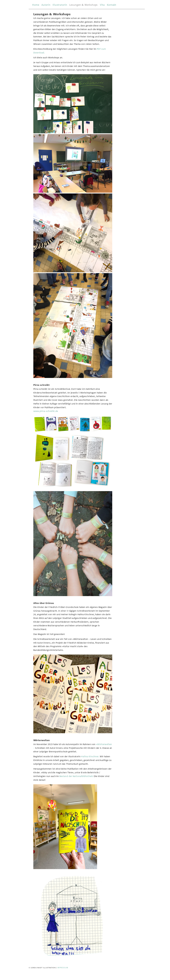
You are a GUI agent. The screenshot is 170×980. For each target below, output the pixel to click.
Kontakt (112, 5)
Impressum (63, 968)
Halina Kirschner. (90, 757)
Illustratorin (60, 5)
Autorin (46, 5)
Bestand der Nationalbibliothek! (76, 776)
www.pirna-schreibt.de (46, 411)
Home (36, 5)
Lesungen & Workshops (83, 5)
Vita (102, 5)
